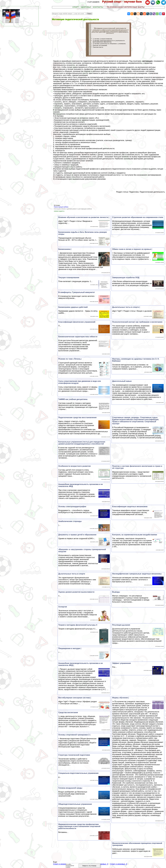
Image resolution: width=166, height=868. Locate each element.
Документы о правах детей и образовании (77, 535)
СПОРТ (76, 7)
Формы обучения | (121, 698)
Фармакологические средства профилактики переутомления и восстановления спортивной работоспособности (79, 826)
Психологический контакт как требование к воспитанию (137, 322)
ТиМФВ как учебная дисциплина (73, 399)
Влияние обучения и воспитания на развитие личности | (84, 217)
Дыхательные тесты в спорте (72, 574)
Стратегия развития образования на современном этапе (138, 217)
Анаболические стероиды (70, 521)
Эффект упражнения (121, 663)
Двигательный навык (122, 381)
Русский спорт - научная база (123, 2)
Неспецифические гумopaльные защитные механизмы (137, 574)
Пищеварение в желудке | (70, 648)
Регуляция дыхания (121, 625)
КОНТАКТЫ (98, 7)
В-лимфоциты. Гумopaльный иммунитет (77, 292)
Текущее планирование (69, 278)
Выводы (116, 592)
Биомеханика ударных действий (73, 307)
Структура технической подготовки (74, 755)
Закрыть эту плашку (89, 866)
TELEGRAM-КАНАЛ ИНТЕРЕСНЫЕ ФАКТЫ (126, 7)
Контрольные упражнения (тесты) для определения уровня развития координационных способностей (82, 443)
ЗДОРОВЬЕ (86, 7)
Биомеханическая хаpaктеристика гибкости (78, 337)
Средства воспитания (68, 712)
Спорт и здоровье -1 (62, 864)
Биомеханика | (65, 249)
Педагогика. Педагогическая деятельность (147, 192)
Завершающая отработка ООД (126, 278)
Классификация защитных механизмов (130, 507)
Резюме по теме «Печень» (70, 359)
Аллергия (63, 607)
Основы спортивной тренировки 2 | (74, 735)
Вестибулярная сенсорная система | (75, 698)
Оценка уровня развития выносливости (76, 592)
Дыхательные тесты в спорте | (126, 307)
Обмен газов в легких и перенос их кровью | (132, 249)
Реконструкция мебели (61, 207)
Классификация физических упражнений (77, 322)
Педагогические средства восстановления (77, 418)
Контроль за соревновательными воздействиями (135, 535)
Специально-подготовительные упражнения (78, 773)
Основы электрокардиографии (72, 507)
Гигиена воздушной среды (70, 788)
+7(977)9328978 (93, 2)
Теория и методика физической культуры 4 (78, 625)
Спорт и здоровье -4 (119, 864)
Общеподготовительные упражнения (75, 804)
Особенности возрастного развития (74, 466)
